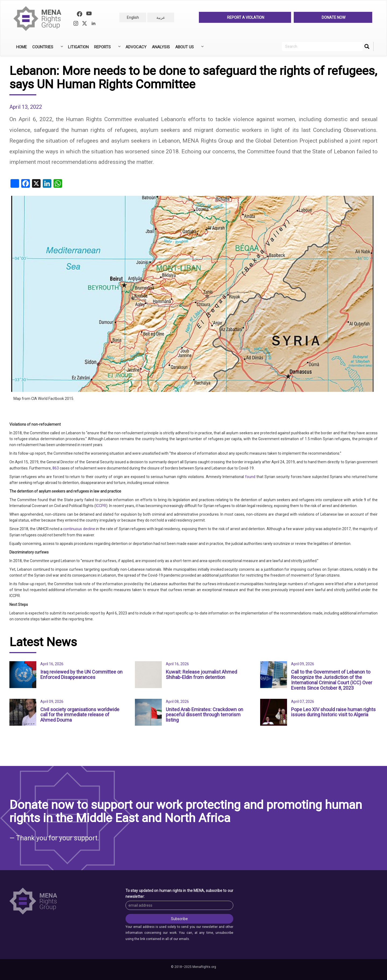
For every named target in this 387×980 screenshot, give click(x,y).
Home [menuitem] (21, 47)
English (133, 17)
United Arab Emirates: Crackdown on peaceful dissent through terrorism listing (205, 715)
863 (56, 468)
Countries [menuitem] (47, 49)
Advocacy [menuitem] (136, 47)
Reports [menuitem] (107, 49)
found (250, 477)
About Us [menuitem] (189, 49)
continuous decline (79, 529)
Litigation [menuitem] (78, 47)
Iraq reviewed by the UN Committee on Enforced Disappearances (81, 675)
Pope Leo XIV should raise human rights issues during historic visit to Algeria (333, 712)
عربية (161, 17)
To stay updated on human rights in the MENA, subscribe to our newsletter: (180, 894)
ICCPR (101, 506)
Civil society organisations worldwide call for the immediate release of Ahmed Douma (80, 715)
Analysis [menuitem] (161, 47)
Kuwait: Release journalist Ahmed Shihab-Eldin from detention (201, 675)
